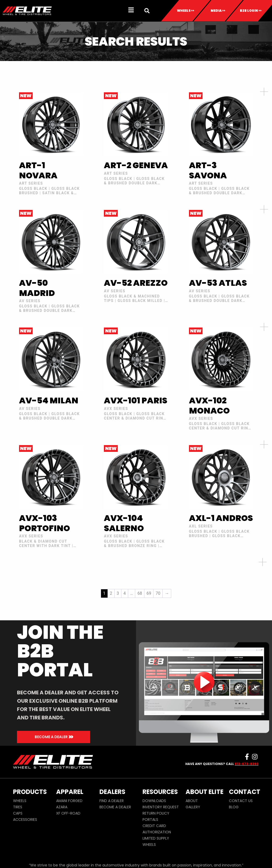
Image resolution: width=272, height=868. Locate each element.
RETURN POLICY (156, 813)
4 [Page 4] (125, 593)
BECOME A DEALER (115, 807)
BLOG (234, 807)
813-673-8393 (247, 764)
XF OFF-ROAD (68, 813)
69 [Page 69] (149, 593)
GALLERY (193, 807)
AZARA (62, 807)
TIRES (18, 807)
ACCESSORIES (25, 820)
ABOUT (192, 801)
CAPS (18, 813)
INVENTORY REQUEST (161, 807)
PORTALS (150, 820)
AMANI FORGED (69, 801)
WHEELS (20, 801)
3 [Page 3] (118, 593)
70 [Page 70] (158, 593)
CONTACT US (241, 801)
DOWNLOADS (154, 801)
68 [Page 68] (140, 593)
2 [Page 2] (111, 593)
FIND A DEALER (112, 801)
